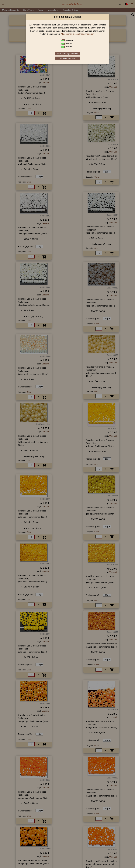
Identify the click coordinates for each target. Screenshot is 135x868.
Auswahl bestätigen (67, 58)
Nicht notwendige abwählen (68, 54)
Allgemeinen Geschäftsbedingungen (77, 34)
